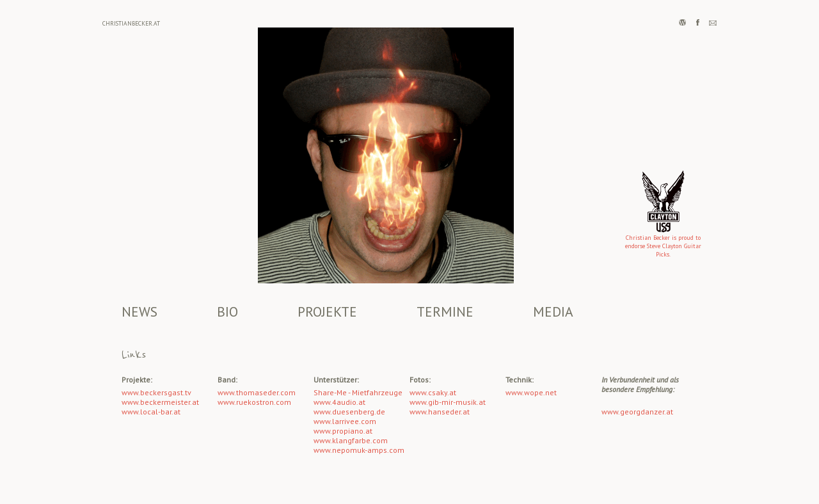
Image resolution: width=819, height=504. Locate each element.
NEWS (139, 311)
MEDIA (553, 311)
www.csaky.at (433, 392)
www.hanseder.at (440, 412)
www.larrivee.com (345, 421)
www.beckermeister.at (160, 402)
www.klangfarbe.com (351, 440)
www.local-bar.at (151, 412)
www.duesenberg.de (349, 412)
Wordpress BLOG (682, 22)
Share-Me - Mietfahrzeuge (358, 392)
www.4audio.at (339, 402)
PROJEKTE (327, 311)
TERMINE (445, 311)
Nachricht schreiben (713, 22)
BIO (227, 311)
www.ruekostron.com (254, 402)
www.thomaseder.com (257, 392)
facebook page (697, 22)
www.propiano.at (343, 431)
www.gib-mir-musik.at (448, 402)
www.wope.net (531, 392)
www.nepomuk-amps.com (359, 450)
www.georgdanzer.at (637, 412)
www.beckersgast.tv (156, 392)
